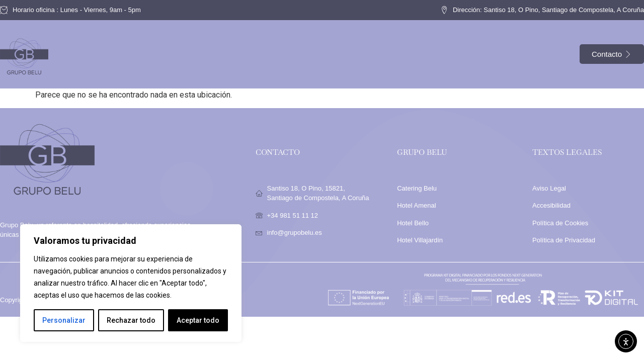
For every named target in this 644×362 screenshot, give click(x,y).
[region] (131, 283)
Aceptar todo (198, 320)
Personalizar (64, 320)
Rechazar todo (131, 320)
